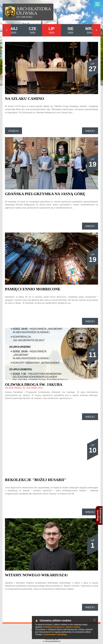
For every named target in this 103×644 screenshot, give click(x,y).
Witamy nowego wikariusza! (36, 575)
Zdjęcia (13, 131)
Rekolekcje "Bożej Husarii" (36, 480)
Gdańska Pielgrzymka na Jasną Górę (45, 194)
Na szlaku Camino (24, 99)
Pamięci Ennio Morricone (33, 289)
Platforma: (51, 639)
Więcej (90, 131)
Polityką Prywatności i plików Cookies (62, 627)
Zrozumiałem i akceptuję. (55, 634)
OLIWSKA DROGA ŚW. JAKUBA (34, 385)
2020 (13, 30)
